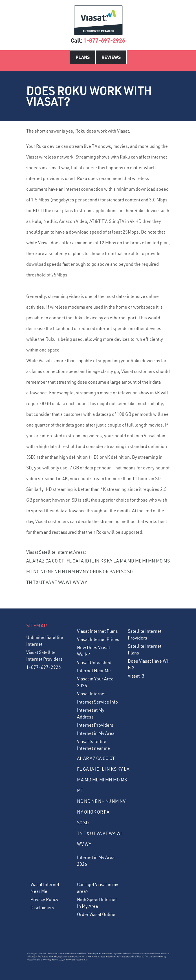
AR (35, 561)
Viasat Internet (91, 694)
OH (93, 572)
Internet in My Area (96, 733)
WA (61, 582)
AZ (42, 561)
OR (106, 572)
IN (97, 561)
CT (61, 561)
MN (152, 561)
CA (48, 561)
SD (130, 572)
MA (123, 561)
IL (92, 561)
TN (29, 582)
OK (99, 572)
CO (55, 561)
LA (116, 561)
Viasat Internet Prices (98, 639)
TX (36, 582)
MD (131, 561)
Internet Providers (95, 725)
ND (44, 572)
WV (76, 582)
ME (138, 561)
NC (36, 572)
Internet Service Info (97, 702)
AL (29, 561)
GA (75, 561)
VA (48, 582)
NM (71, 572)
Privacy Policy (44, 899)
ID (87, 561)
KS (103, 561)
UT (42, 582)
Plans (83, 57)
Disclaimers (42, 908)
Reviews (111, 57)
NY (86, 572)
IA (82, 561)
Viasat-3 (136, 676)
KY (110, 561)
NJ (64, 572)
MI (145, 561)
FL (69, 561)
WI (68, 582)
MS (167, 561)
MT (29, 572)
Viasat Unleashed (94, 662)
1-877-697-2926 (104, 40)
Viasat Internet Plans (97, 631)
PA (112, 572)
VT (55, 582)
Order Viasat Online (96, 914)
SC (124, 572)
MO (159, 561)
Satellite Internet (56, 552)
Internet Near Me (94, 671)
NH (58, 572)
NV (79, 572)
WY (84, 582)
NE (51, 572)
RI (118, 572)
